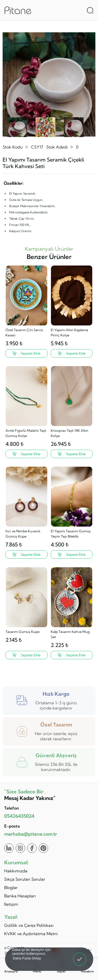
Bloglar (11, 887)
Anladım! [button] (80, 956)
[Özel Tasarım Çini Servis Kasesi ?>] (27, 353)
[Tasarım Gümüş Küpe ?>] (27, 655)
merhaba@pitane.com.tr (31, 834)
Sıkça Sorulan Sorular (25, 879)
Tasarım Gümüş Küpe (22, 632)
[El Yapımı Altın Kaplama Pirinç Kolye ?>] (72, 353)
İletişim (11, 904)
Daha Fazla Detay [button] (27, 958)
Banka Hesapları (20, 896)
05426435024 (19, 816)
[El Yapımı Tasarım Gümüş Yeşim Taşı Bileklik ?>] (72, 554)
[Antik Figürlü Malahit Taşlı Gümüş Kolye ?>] (27, 454)
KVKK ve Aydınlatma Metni (31, 934)
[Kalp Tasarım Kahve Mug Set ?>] (72, 655)
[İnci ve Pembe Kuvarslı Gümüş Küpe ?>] (27, 554)
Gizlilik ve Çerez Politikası (29, 925)
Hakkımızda (16, 871)
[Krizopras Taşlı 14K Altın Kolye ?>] (72, 454)
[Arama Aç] (90, 10)
